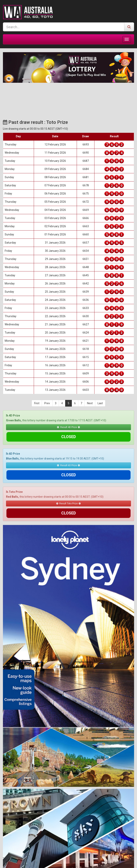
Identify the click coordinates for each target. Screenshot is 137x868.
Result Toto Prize (69, 484)
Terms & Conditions (54, 861)
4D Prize (13, 416)
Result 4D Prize (68, 427)
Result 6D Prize (68, 456)
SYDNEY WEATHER (68, 97)
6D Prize (13, 444)
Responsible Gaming (81, 861)
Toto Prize (14, 473)
